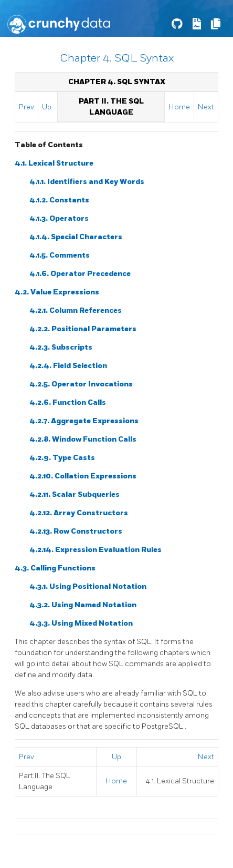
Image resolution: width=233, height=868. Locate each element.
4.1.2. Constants (59, 200)
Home (179, 107)
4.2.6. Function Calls (68, 402)
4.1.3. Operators (59, 218)
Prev (27, 107)
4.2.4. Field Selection (68, 366)
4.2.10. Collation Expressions (83, 476)
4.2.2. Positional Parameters (83, 329)
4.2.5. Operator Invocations (81, 384)
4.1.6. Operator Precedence (80, 274)
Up (47, 107)
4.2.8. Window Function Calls (83, 439)
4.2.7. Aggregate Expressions (84, 421)
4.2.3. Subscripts (61, 347)
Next (206, 107)
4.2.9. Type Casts (62, 458)
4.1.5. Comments (60, 255)
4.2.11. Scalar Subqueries (75, 494)
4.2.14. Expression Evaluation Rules (96, 550)
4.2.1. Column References (76, 310)
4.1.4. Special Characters (76, 237)
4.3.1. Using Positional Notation (88, 586)
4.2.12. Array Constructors (79, 513)
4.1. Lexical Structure (54, 163)
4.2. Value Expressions (57, 292)
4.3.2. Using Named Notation (83, 605)
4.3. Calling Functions (55, 568)
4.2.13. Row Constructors (76, 531)
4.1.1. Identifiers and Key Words (87, 182)
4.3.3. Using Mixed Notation (81, 623)
